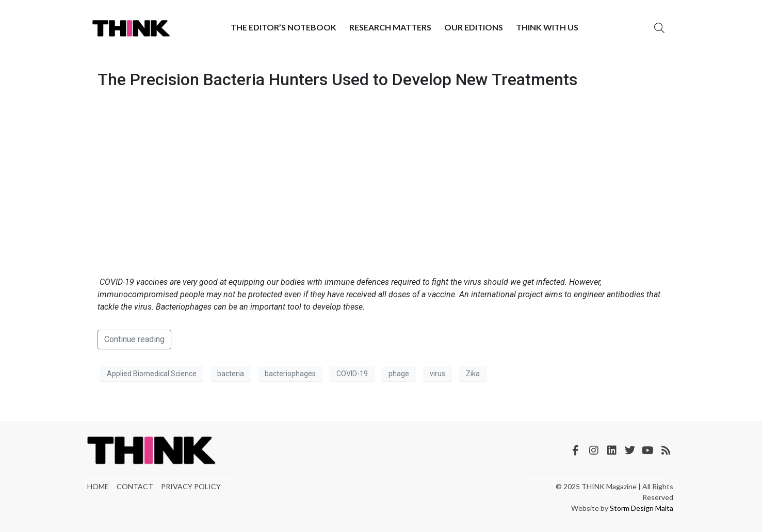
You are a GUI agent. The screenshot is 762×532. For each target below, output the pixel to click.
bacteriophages (290, 374)
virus (437, 374)
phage (399, 374)
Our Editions (474, 27)
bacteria (231, 374)
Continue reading (134, 339)
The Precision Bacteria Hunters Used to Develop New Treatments (337, 79)
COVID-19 (352, 374)
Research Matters (390, 27)
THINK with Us (547, 27)
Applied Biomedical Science (152, 374)
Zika (473, 374)
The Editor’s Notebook (283, 27)
